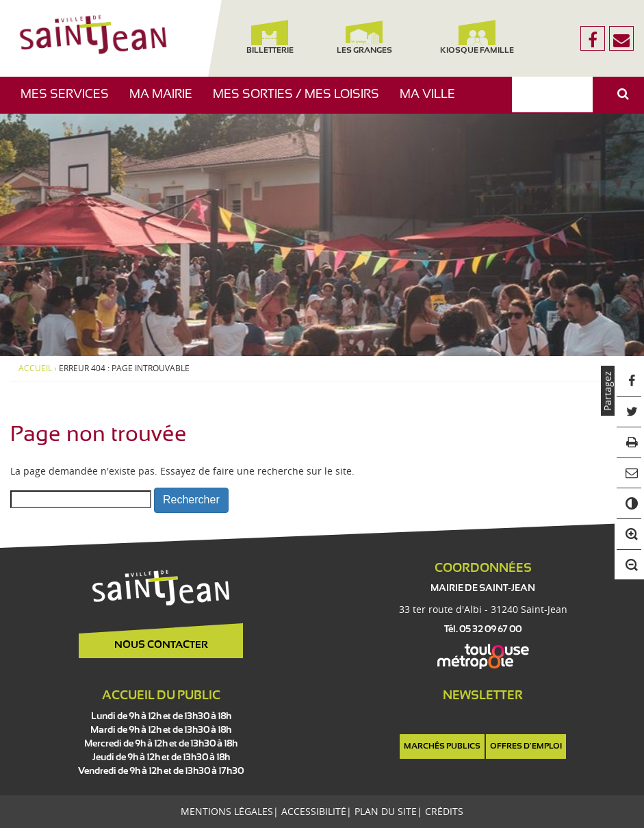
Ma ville (433, 101)
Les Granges (364, 37)
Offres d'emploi (526, 747)
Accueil (35, 368)
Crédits (444, 811)
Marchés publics (442, 747)
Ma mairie (166, 101)
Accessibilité (314, 811)
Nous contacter (161, 645)
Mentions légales (227, 811)
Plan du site (386, 811)
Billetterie (269, 37)
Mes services (70, 101)
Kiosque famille (477, 37)
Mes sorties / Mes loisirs (301, 101)
